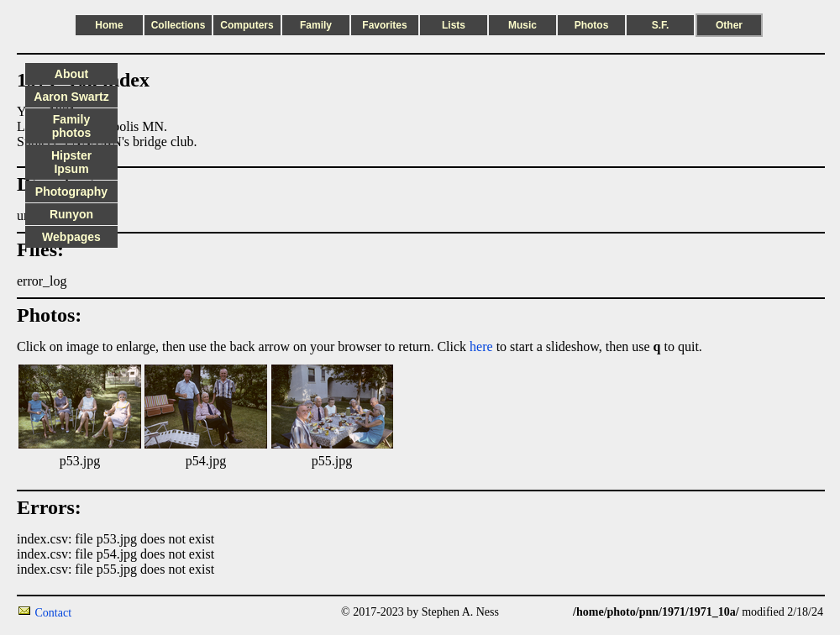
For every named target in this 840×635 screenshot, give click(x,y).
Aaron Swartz (71, 97)
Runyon (71, 214)
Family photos (72, 126)
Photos (592, 25)
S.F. (661, 25)
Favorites (384, 25)
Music (522, 25)
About (71, 74)
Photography (71, 192)
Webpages (71, 237)
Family (316, 25)
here (481, 346)
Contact (54, 613)
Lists (454, 25)
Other (729, 25)
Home (109, 25)
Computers (247, 25)
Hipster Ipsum (71, 162)
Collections (178, 25)
